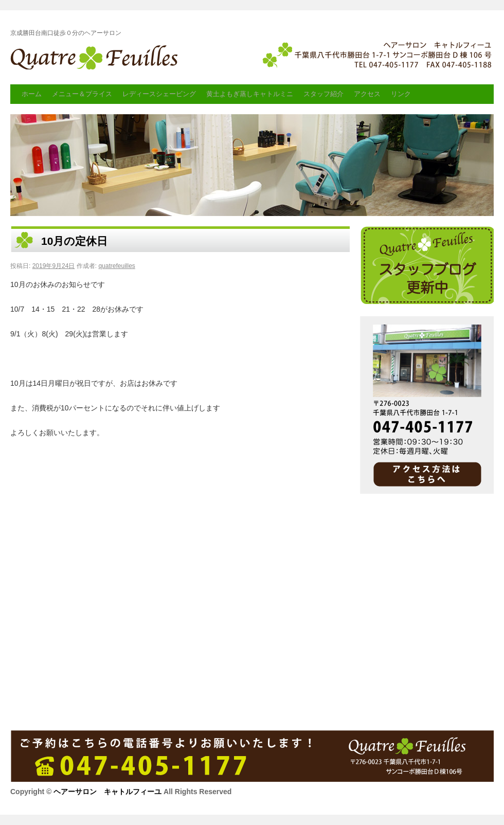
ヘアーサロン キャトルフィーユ (96, 60)
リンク (401, 94)
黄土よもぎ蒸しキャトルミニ (250, 94)
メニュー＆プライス (82, 94)
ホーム (32, 94)
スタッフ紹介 (323, 94)
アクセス (367, 94)
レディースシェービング (159, 94)
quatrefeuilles (116, 266)
